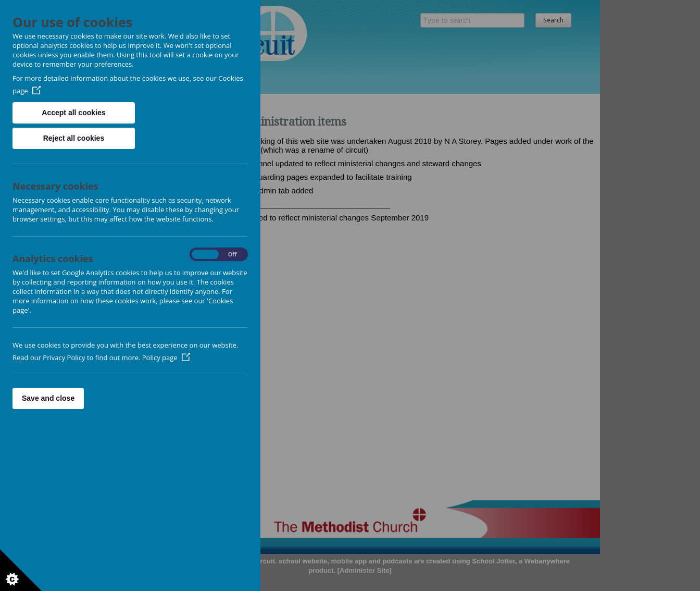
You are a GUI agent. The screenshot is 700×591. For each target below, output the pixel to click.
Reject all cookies (74, 138)
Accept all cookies (73, 113)
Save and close (48, 398)
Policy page (166, 358)
